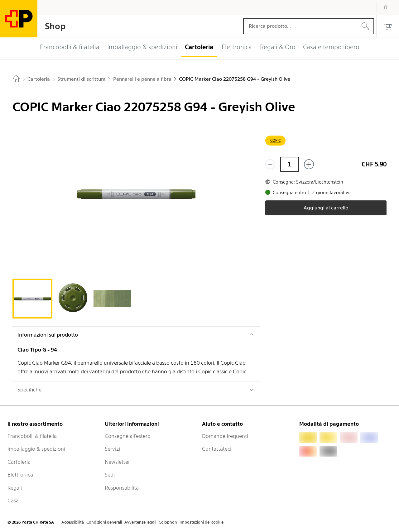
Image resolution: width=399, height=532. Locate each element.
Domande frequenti (225, 436)
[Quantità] (290, 164)
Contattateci (217, 449)
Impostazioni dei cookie (202, 522)
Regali (15, 488)
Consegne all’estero (128, 436)
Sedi (110, 475)
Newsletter (117, 462)
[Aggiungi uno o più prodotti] (309, 164)
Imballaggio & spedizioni (36, 449)
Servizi (112, 449)
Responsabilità (122, 488)
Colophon (168, 522)
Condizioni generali (104, 522)
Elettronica (20, 475)
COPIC (275, 140)
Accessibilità (73, 522)
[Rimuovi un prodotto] (270, 164)
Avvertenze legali (140, 522)
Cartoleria (19, 462)
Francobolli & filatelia (32, 436)
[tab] (32, 299)
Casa (13, 501)
